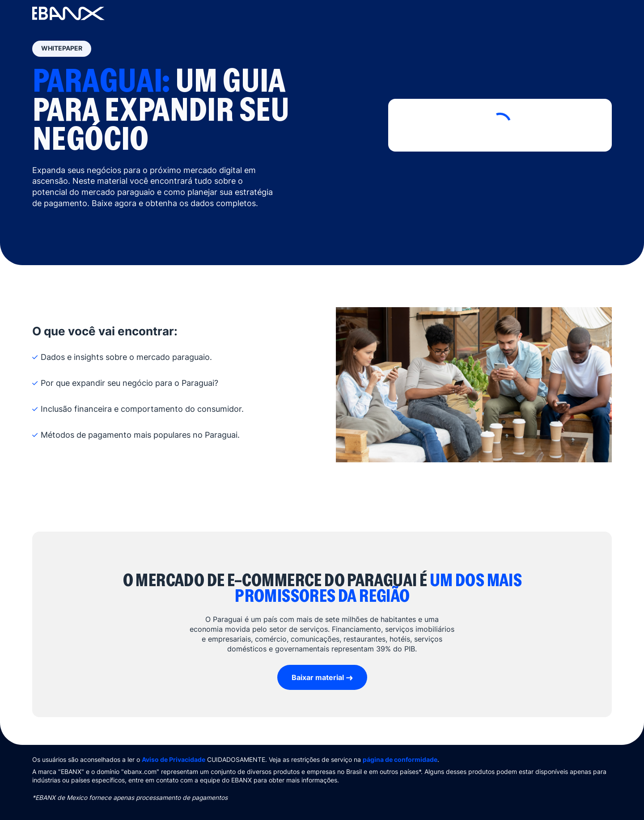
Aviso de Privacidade (174, 760)
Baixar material (318, 677)
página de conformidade (400, 760)
